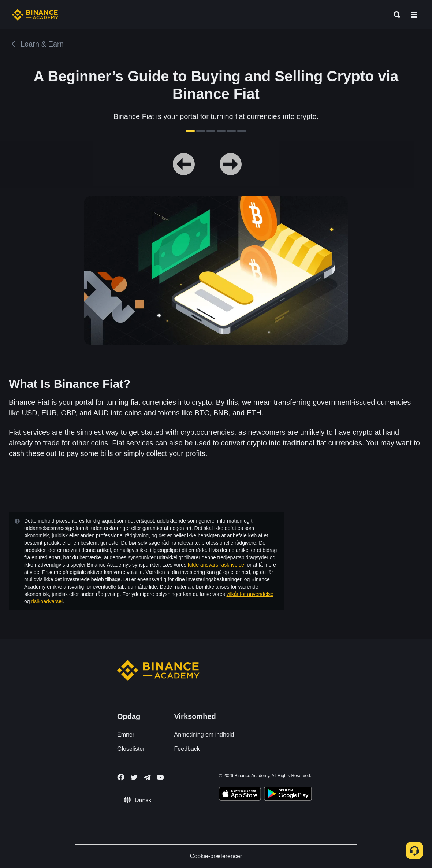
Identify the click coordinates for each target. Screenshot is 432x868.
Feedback (187, 749)
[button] (414, 15)
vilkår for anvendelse (250, 594)
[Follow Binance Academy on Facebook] (121, 777)
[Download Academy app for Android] (288, 795)
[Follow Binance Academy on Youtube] (160, 777)
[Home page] (35, 15)
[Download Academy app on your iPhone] (240, 795)
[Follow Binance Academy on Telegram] (147, 778)
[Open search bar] (395, 15)
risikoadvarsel (47, 601)
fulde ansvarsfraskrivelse (216, 565)
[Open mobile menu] (414, 15)
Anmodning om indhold (204, 735)
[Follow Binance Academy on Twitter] (134, 778)
